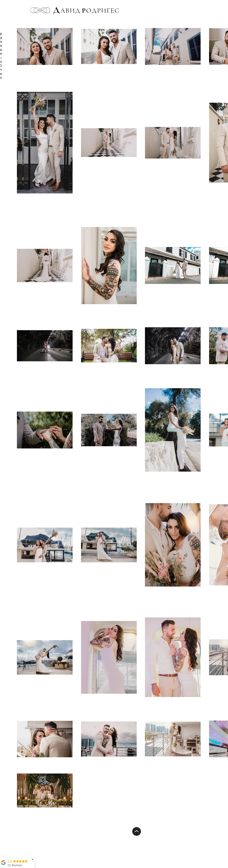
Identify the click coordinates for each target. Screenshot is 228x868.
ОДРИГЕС (101, 11)
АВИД (70, 11)
